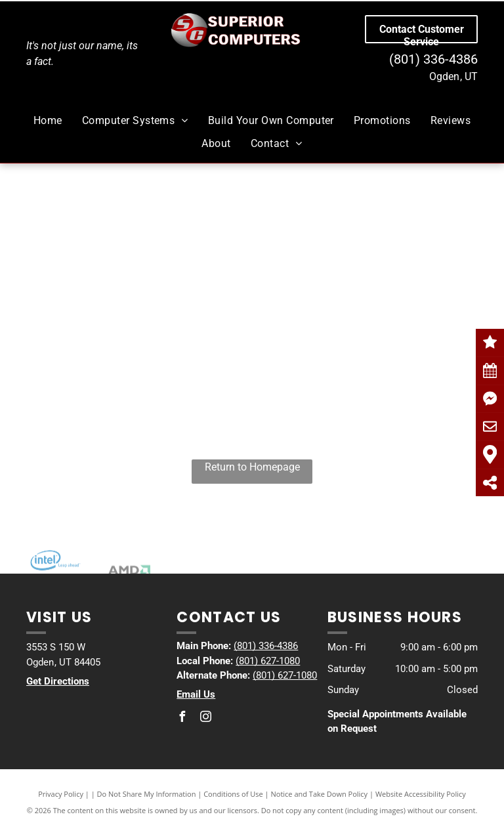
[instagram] (205, 718)
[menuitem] (48, 121)
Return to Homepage (252, 467)
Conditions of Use (233, 794)
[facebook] (182, 718)
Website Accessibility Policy (421, 794)
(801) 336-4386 (433, 59)
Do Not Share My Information (147, 794)
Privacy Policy (61, 794)
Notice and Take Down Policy (320, 794)
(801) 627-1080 (268, 661)
